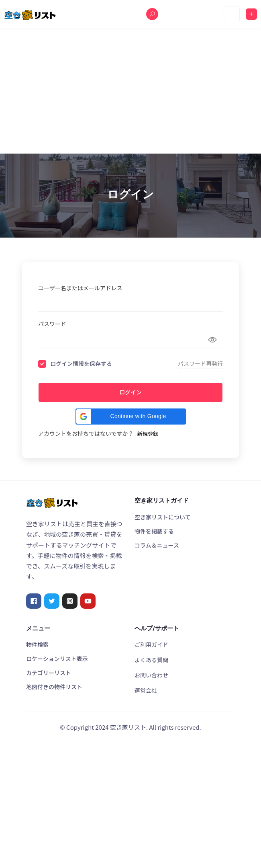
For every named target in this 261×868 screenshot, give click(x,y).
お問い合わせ (151, 675)
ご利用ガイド (151, 644)
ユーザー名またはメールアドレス (80, 288)
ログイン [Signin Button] (130, 392)
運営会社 (146, 690)
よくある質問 (151, 660)
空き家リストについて (163, 517)
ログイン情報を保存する (81, 364)
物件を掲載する (154, 531)
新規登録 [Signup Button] (148, 434)
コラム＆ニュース (157, 545)
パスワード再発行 (200, 363)
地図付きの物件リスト (54, 687)
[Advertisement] (130, 91)
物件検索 (37, 644)
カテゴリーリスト (49, 673)
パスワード (52, 324)
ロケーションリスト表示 (57, 659)
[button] (131, 417)
